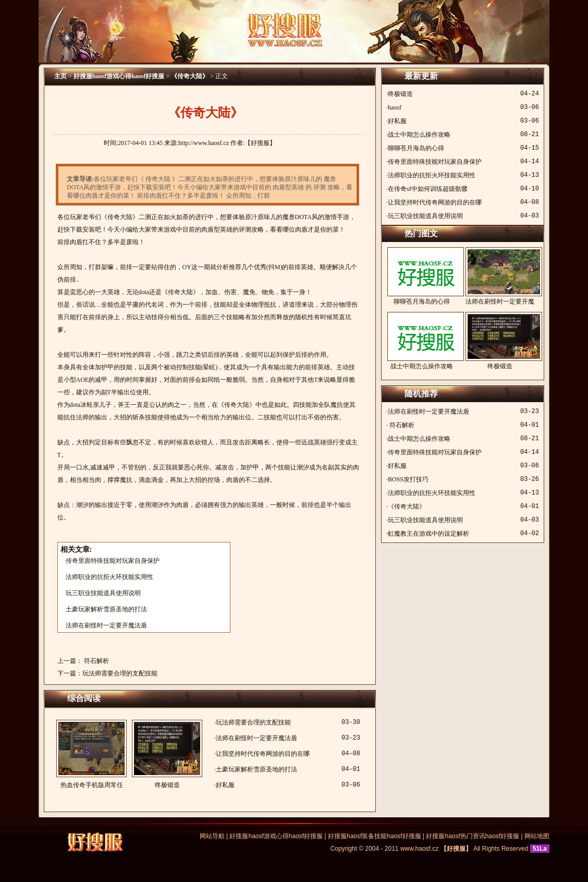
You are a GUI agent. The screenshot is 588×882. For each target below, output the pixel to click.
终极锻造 (167, 754)
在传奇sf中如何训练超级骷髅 (428, 189)
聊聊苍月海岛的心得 (416, 148)
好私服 (225, 785)
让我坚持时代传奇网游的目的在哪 (263, 754)
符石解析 (96, 661)
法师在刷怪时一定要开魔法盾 (106, 625)
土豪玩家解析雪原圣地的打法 (106, 609)
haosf (395, 107)
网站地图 (537, 836)
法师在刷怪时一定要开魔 (500, 276)
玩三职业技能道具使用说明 (103, 593)
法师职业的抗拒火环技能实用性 (109, 577)
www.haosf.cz (419, 849)
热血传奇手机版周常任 (91, 754)
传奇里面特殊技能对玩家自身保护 (113, 561)
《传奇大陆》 (190, 76)
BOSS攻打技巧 (408, 479)
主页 (60, 76)
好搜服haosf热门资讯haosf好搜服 (473, 836)
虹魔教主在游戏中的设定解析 (428, 534)
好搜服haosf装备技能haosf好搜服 (375, 836)
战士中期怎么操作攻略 (419, 135)
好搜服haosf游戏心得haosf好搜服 (119, 76)
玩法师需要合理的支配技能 (120, 673)
